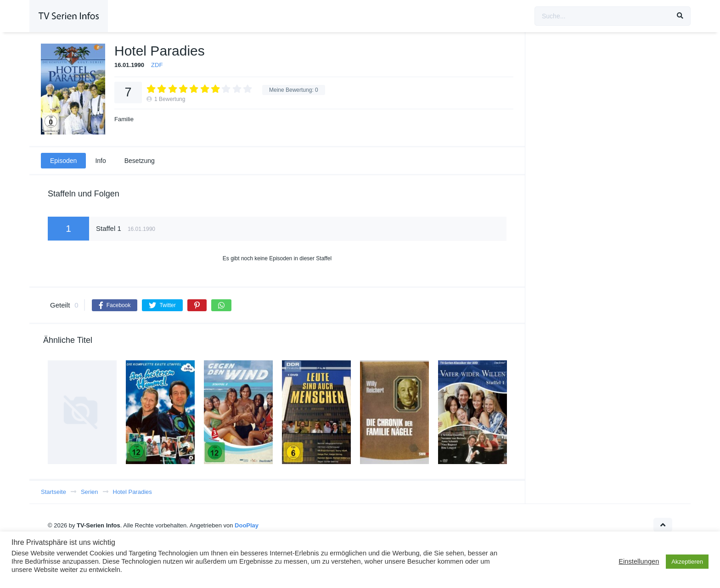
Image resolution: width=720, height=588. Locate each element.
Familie (124, 119)
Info (100, 161)
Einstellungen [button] (639, 561)
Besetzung (140, 161)
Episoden (63, 161)
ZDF (157, 65)
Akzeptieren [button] (687, 562)
